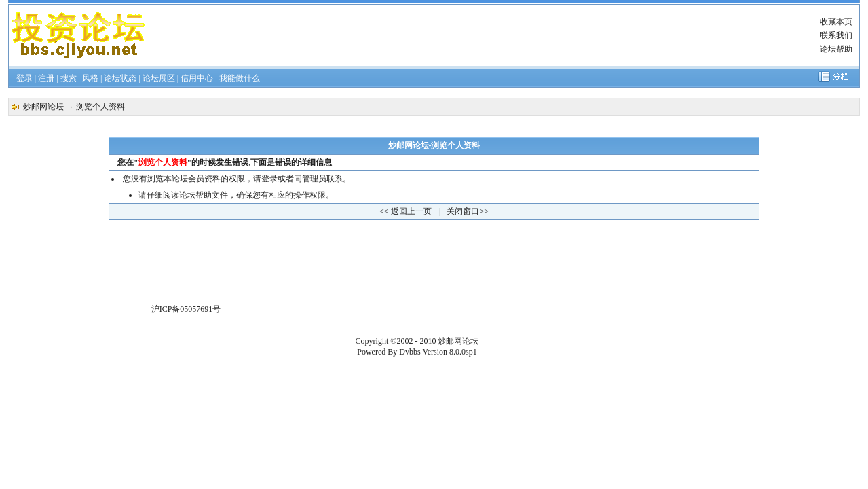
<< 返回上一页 (405, 211)
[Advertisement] (477, 35)
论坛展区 (159, 78)
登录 (24, 78)
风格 (90, 78)
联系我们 (836, 35)
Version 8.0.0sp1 (449, 352)
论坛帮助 (836, 49)
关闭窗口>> (468, 211)
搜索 (69, 78)
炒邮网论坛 (43, 107)
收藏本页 (836, 22)
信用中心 (197, 78)
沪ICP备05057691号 (186, 309)
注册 (46, 78)
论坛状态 (120, 78)
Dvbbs (410, 352)
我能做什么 (240, 78)
